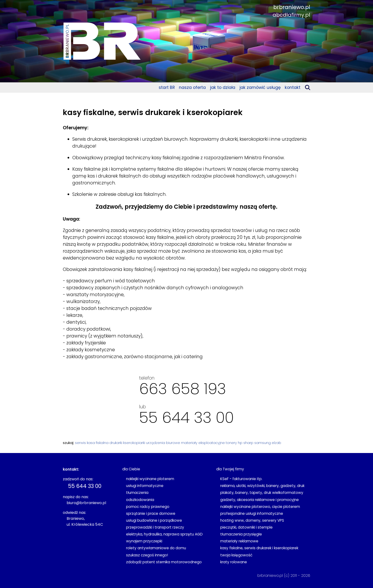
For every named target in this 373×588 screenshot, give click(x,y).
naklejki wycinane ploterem (150, 479)
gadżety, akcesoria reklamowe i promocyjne (260, 500)
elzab (276, 443)
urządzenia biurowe (163, 443)
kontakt (293, 87)
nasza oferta (192, 87)
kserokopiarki (134, 443)
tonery (231, 443)
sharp (248, 443)
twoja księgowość (236, 555)
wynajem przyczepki (144, 541)
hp (240, 443)
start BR (167, 87)
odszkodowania (140, 500)
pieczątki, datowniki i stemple (246, 527)
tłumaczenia (137, 493)
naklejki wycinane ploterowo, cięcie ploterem (260, 507)
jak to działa (223, 87)
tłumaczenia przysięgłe (241, 534)
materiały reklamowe (239, 541)
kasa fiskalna (98, 443)
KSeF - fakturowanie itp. (241, 479)
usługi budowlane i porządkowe (154, 520)
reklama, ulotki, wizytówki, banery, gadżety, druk (262, 486)
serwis (80, 443)
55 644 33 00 (186, 417)
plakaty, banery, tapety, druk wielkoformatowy (262, 493)
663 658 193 (183, 389)
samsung (263, 443)
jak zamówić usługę (260, 87)
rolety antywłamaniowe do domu (156, 548)
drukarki (116, 443)
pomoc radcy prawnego (148, 507)
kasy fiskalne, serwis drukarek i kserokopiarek (259, 548)
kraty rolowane (234, 562)
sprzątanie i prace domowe (151, 513)
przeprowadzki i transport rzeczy (155, 527)
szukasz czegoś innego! (147, 555)
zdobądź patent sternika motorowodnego (164, 562)
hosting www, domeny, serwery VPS (252, 520)
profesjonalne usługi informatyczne (252, 513)
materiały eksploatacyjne (203, 443)
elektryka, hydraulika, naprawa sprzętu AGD (164, 534)
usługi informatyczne (145, 486)
